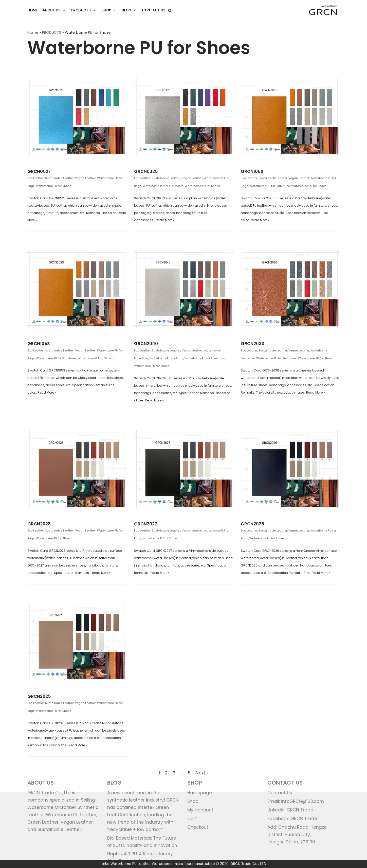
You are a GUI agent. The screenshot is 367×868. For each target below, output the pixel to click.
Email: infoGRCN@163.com (296, 801)
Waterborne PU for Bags (166, 358)
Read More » (165, 220)
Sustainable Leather (59, 178)
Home (33, 32)
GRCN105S (39, 344)
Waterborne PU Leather (131, 864)
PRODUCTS (52, 32)
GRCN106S (252, 171)
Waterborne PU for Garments (163, 186)
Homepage (200, 793)
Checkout (198, 827)
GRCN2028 (39, 524)
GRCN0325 (146, 171)
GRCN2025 (39, 696)
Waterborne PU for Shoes (54, 186)
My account (200, 810)
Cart (192, 819)
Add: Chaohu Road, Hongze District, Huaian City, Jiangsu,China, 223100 (297, 835)
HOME (32, 10)
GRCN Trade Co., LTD (248, 864)
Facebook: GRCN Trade (292, 819)
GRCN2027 (146, 524)
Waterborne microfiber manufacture (183, 864)
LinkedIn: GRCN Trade (290, 810)
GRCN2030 (253, 344)
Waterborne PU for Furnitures (270, 186)
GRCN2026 (252, 524)
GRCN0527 (39, 171)
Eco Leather (36, 178)
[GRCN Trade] (323, 11)
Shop (193, 801)
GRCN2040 (146, 344)
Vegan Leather (85, 178)
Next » (202, 773)
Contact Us (154, 10)
